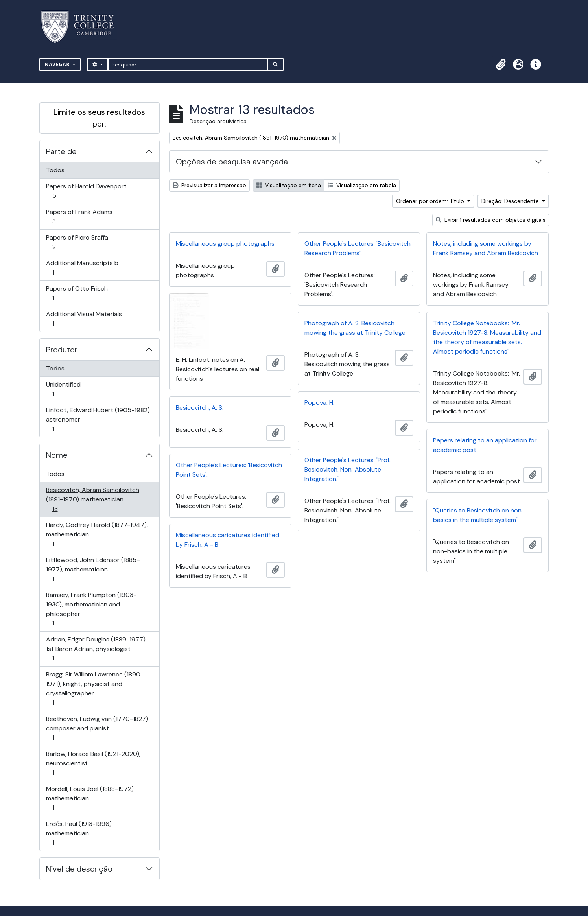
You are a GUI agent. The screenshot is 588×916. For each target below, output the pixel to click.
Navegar (58, 64)
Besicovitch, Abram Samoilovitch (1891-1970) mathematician (92, 499)
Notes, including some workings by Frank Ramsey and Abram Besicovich (486, 248)
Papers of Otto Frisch (77, 293)
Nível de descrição (79, 869)
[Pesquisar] (188, 65)
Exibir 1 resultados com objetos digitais (491, 220)
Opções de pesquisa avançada (232, 162)
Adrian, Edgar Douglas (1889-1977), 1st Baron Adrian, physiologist (96, 649)
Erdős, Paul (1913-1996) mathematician (79, 833)
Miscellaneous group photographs (225, 244)
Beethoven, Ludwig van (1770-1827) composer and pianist (97, 728)
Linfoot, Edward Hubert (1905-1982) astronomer (98, 419)
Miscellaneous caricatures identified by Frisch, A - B (228, 540)
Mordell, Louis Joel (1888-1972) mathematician (90, 798)
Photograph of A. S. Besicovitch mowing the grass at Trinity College (355, 328)
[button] (501, 65)
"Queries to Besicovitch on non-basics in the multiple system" (479, 515)
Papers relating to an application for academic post (485, 445)
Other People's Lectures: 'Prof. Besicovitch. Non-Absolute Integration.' (347, 469)
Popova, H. (319, 403)
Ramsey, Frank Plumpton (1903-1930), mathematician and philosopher (91, 609)
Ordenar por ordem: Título (431, 201)
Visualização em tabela (362, 185)
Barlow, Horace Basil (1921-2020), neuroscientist (93, 763)
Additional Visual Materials (84, 319)
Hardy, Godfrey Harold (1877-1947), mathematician (97, 534)
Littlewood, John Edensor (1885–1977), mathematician (93, 569)
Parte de (61, 151)
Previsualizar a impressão (209, 185)
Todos (55, 170)
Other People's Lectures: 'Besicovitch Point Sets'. (229, 470)
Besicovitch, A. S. (200, 408)
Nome (57, 455)
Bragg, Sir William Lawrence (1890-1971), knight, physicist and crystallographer (95, 688)
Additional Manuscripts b (82, 268)
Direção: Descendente (511, 201)
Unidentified (64, 389)
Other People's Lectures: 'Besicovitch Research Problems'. (358, 248)
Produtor (62, 350)
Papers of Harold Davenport (86, 191)
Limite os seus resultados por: (99, 118)
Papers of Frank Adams (79, 217)
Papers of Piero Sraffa (77, 242)
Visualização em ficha (289, 185)
